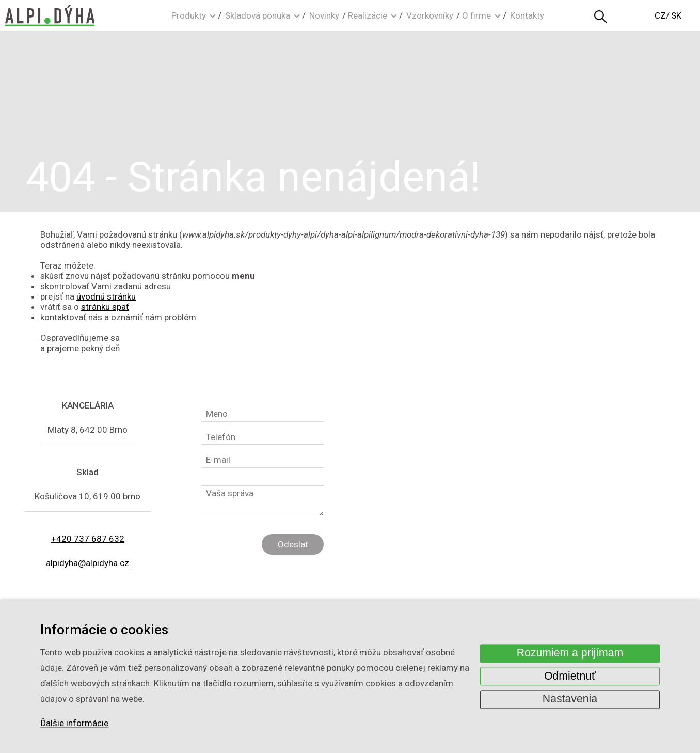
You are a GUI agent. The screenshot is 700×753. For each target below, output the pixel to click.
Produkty (189, 15)
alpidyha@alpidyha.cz (87, 563)
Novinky (324, 15)
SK (676, 15)
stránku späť (105, 307)
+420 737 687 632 (88, 539)
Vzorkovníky (430, 15)
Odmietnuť (570, 676)
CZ (660, 15)
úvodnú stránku (106, 296)
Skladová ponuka (258, 15)
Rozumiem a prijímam (570, 653)
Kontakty (527, 15)
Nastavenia (570, 699)
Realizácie (368, 15)
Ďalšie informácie (74, 724)
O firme (476, 15)
